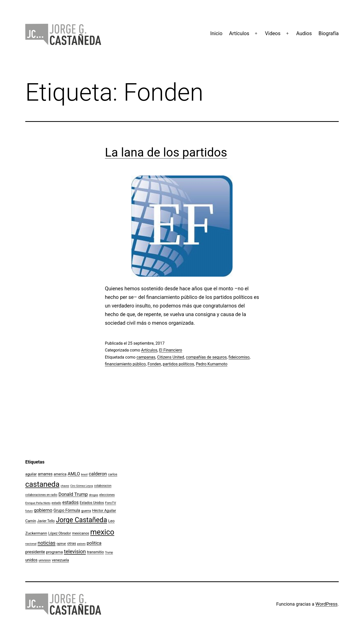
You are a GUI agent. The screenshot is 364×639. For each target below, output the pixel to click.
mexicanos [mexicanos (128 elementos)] (81, 533)
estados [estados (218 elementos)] (71, 502)
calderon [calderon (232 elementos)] (98, 474)
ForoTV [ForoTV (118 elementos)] (110, 503)
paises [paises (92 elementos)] (81, 544)
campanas (146, 357)
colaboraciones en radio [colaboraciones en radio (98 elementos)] (41, 495)
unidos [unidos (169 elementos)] (31, 560)
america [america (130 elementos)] (60, 474)
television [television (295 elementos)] (75, 552)
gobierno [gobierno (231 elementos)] (43, 510)
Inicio (216, 33)
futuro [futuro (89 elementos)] (29, 511)
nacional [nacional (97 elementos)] (31, 544)
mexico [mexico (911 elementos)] (102, 532)
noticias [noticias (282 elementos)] (47, 543)
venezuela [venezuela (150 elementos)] (60, 560)
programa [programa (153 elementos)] (54, 552)
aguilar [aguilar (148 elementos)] (31, 474)
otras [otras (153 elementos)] (72, 543)
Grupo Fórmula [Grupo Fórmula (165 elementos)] (67, 510)
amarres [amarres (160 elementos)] (45, 474)
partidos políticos (178, 364)
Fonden (154, 364)
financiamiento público (125, 364)
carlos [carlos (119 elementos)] (113, 474)
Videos (273, 33)
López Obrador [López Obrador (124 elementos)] (60, 533)
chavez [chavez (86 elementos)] (65, 486)
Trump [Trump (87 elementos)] (109, 552)
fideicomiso (239, 357)
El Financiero (170, 350)
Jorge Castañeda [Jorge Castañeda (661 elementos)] (82, 520)
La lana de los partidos (166, 152)
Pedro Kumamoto (212, 364)
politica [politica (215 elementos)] (94, 543)
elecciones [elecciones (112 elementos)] (107, 495)
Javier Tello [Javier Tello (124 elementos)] (46, 521)
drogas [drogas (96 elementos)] (94, 495)
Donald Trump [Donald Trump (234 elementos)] (73, 494)
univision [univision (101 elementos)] (45, 560)
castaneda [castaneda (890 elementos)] (42, 484)
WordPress (326, 604)
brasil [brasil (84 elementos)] (84, 475)
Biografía (329, 33)
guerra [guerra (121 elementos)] (86, 511)
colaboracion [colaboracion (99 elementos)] (103, 486)
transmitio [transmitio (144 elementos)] (95, 552)
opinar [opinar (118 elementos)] (61, 544)
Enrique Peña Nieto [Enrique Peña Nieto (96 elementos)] (38, 503)
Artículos (239, 33)
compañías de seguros (206, 357)
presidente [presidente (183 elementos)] (35, 552)
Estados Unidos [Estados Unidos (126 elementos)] (92, 503)
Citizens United (171, 357)
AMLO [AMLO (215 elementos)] (74, 474)
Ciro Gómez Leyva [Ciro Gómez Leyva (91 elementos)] (82, 486)
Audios (304, 33)
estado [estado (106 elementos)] (56, 503)
